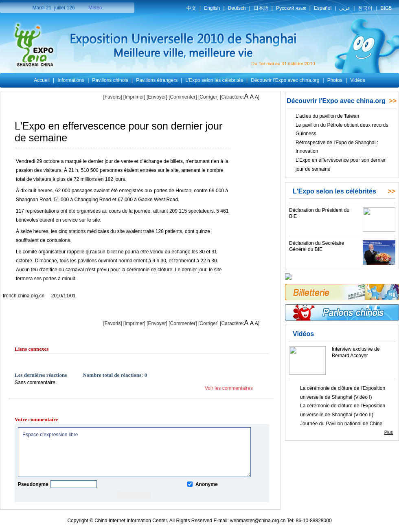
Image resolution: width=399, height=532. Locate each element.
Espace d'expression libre (134, 452)
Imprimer (134, 97)
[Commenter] (183, 97)
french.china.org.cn (24, 296)
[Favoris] (112, 97)
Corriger (208, 97)
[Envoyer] (157, 97)
